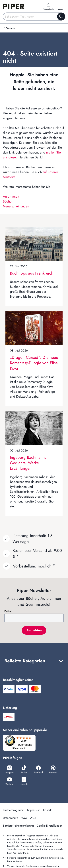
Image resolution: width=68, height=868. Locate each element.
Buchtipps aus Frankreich (32, 273)
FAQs (24, 818)
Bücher (8, 201)
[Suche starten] (61, 17)
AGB (33, 818)
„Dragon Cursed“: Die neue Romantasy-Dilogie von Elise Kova (34, 363)
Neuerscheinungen (16, 206)
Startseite (11, 28)
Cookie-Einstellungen (50, 826)
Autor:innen (11, 197)
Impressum (34, 810)
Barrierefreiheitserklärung (18, 826)
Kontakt (48, 810)
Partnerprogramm (14, 810)
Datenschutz (10, 818)
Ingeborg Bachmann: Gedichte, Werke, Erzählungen (28, 463)
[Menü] (33, 737)
